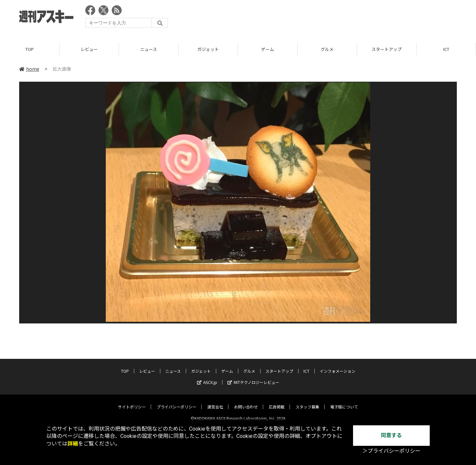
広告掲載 (277, 401)
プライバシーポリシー (177, 401)
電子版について (344, 401)
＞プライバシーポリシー (391, 451)
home (29, 69)
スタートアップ (387, 49)
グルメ (327, 49)
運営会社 (215, 401)
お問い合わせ (246, 401)
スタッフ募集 (307, 401)
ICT (446, 49)
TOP (30, 49)
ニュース (149, 49)
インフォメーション (337, 366)
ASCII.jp (207, 377)
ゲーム (268, 49)
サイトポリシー (132, 401)
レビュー (89, 49)
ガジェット (208, 49)
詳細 (73, 444)
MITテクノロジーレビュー (253, 377)
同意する (391, 435)
